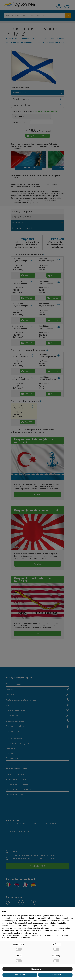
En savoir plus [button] (38, 969)
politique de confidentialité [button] (41, 918)
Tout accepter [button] (55, 975)
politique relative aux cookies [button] (46, 926)
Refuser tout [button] (20, 975)
